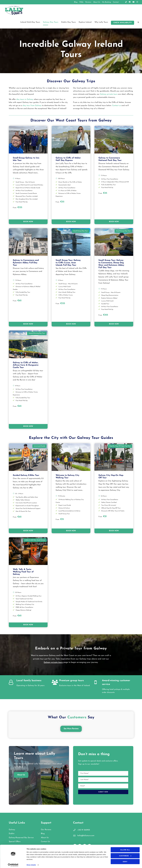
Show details (31, 864)
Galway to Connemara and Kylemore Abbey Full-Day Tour (26, 263)
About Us (97, 2)
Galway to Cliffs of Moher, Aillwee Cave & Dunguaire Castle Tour (26, 365)
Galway (12, 830)
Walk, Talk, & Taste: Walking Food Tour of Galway (23, 572)
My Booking (107, 2)
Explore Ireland (85, 22)
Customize (125, 855)
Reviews (88, 2)
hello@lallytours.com (86, 836)
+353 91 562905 (84, 830)
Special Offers (15, 842)
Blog (76, 2)
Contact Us (45, 842)
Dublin (12, 834)
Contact (116, 2)
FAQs (81, 2)
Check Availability (123, 23)
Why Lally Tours (101, 22)
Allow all (125, 849)
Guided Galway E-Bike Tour (26, 475)
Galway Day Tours (51, 22)
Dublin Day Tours (68, 22)
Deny (125, 861)
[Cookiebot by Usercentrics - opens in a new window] (13, 864)
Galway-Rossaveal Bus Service (21, 838)
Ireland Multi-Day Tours (30, 22)
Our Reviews (46, 830)
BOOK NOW (28, 222)
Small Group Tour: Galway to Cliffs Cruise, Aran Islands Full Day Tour (68, 263)
